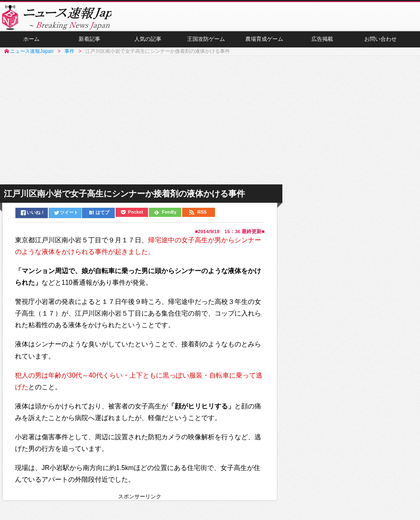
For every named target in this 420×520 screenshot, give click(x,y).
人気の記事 (148, 46)
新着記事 (89, 46)
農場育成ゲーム (264, 46)
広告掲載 (322, 46)
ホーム (31, 46)
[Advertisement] (210, 128)
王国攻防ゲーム (206, 46)
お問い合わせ (380, 46)
